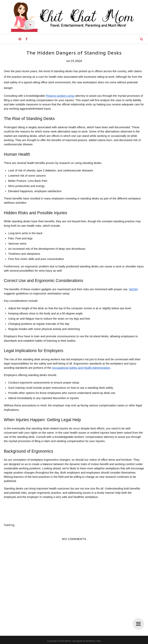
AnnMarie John (93, 641)
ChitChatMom (64, 641)
